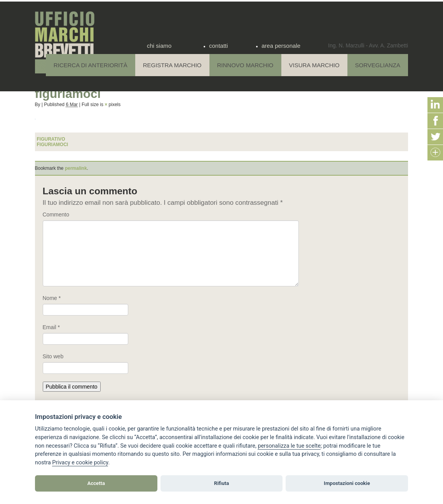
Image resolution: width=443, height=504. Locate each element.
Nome (52, 298)
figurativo (51, 139)
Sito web (53, 356)
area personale (281, 46)
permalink (76, 168)
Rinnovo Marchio (245, 65)
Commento (56, 215)
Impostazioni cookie (347, 483)
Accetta (96, 483)
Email (51, 327)
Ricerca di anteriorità (91, 65)
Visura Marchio (314, 65)
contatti (218, 46)
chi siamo (159, 46)
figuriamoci (53, 145)
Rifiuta (221, 483)
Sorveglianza (378, 65)
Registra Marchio (172, 65)
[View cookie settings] (289, 446)
